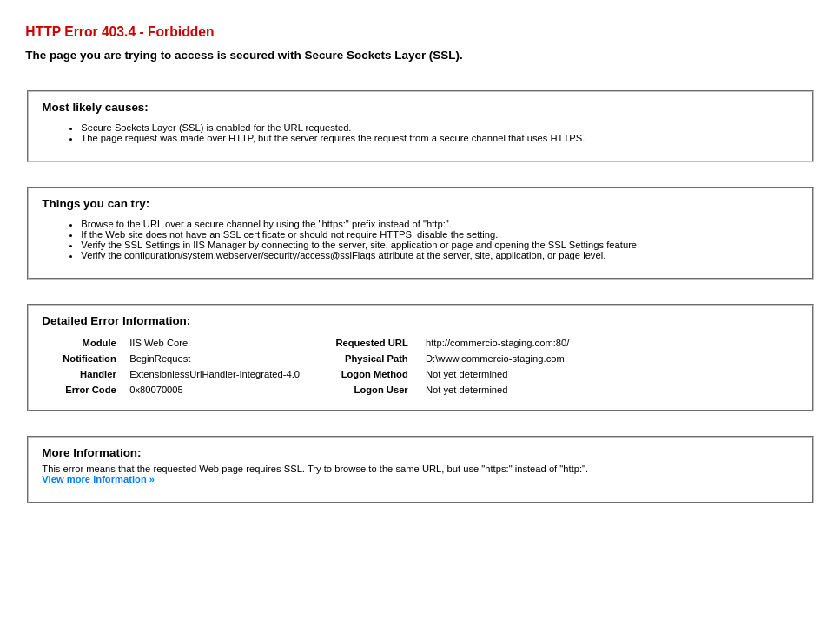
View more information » (98, 479)
